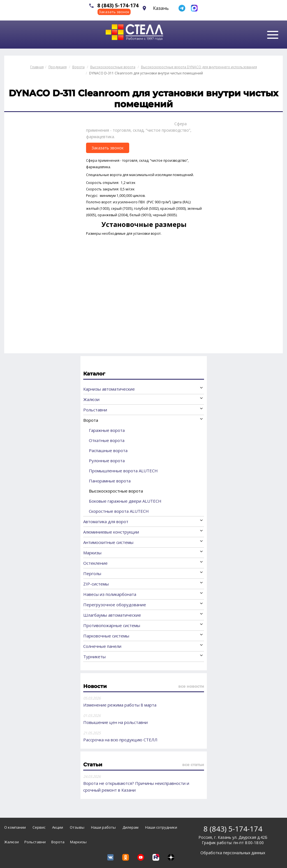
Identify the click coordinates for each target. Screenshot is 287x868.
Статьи (93, 765)
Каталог (94, 374)
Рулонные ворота (107, 461)
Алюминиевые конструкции (111, 532)
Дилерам (130, 827)
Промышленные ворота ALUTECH (123, 471)
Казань (161, 8)
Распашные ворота (108, 450)
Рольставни (95, 410)
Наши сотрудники (161, 827)
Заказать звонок (114, 12)
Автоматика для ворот (106, 521)
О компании (15, 827)
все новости (191, 686)
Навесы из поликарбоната (110, 594)
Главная (37, 67)
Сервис (39, 827)
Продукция (58, 67)
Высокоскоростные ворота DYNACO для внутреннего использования (199, 67)
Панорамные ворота (110, 481)
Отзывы (77, 827)
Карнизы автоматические (109, 389)
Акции (58, 827)
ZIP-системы (96, 584)
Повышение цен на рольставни (115, 722)
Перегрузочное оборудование (115, 605)
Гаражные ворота (107, 430)
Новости (95, 686)
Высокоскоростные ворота (116, 491)
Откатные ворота (107, 440)
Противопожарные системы (112, 625)
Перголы (92, 573)
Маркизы (92, 553)
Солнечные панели (102, 646)
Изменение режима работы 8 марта (120, 705)
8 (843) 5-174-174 (118, 5)
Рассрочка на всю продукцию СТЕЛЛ (120, 740)
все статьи (193, 765)
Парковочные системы (106, 636)
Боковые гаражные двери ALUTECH (125, 501)
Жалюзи (91, 399)
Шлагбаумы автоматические (112, 615)
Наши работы (103, 827)
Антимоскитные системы (108, 542)
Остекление (95, 563)
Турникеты (94, 657)
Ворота (91, 420)
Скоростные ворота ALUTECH (119, 511)
